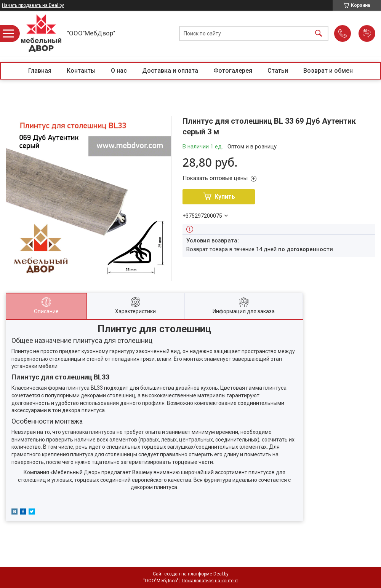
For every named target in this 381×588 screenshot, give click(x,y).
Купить (225, 197)
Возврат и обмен (328, 71)
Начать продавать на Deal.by (33, 5)
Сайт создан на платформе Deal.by (191, 574)
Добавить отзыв (367, 33)
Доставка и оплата (170, 71)
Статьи (278, 71)
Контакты (81, 71)
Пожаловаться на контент (210, 581)
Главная (40, 71)
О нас (119, 71)
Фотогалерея (233, 71)
